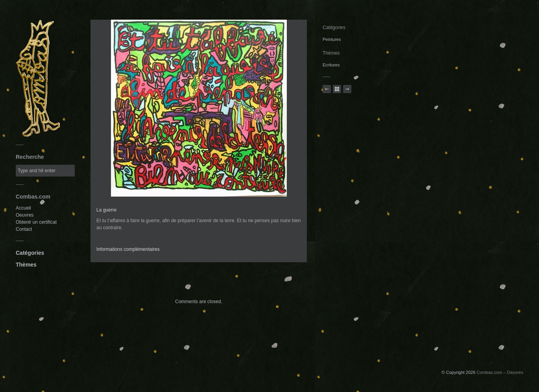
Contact (24, 229)
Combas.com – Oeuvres (500, 372)
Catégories (30, 253)
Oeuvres (25, 215)
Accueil (23, 208)
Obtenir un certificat (36, 222)
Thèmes (26, 265)
